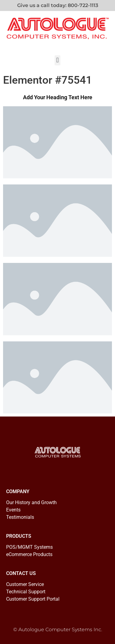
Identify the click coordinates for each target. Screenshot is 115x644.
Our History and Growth (31, 502)
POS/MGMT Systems (29, 547)
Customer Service (25, 584)
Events (13, 510)
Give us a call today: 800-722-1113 (58, 5)
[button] (57, 60)
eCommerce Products (29, 554)
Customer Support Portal (33, 599)
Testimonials (20, 517)
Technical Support (26, 592)
